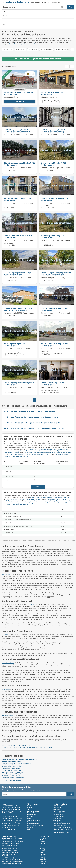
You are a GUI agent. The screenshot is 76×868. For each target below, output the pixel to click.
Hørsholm (43, 859)
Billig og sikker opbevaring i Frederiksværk (20, 135)
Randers (43, 847)
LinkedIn (15, 829)
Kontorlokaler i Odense (9, 849)
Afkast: (43, 206)
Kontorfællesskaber (63, 50)
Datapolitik (31, 813)
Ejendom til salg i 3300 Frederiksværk (18, 203)
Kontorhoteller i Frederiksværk (12, 776)
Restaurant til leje (58, 813)
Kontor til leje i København (61, 824)
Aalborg (43, 843)
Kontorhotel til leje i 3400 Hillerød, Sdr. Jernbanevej (19, 93)
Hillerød (43, 856)
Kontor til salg (57, 822)
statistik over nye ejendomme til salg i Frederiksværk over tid (29, 454)
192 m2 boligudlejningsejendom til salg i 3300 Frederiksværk (56, 274)
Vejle (42, 852)
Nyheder (30, 817)
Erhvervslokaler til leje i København (13, 838)
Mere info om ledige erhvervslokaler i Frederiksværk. (27, 44)
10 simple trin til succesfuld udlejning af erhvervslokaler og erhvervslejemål (27, 748)
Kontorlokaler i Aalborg (10, 851)
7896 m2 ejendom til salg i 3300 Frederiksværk (55, 199)
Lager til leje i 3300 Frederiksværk (17, 349)
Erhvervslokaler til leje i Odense (12, 842)
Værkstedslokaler (47, 50)
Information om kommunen (11, 761)
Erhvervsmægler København (11, 863)
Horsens (43, 863)
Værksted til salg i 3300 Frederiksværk (19, 313)
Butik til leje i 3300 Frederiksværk (54, 388)
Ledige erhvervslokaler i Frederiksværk (18, 540)
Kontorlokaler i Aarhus (9, 847)
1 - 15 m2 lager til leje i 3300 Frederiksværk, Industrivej (53, 131)
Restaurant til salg (59, 811)
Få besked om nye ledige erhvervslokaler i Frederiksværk (38, 59)
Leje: (42, 100)
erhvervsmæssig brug (54, 2)
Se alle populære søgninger (13, 781)
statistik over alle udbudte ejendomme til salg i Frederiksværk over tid (48, 453)
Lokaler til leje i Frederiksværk (12, 765)
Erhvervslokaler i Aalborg (10, 843)
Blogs (29, 818)
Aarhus (42, 840)
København (44, 838)
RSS (29, 829)
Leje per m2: (45, 102)
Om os (29, 806)
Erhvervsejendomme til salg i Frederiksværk (16, 763)
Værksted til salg (58, 817)
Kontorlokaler (8, 50)
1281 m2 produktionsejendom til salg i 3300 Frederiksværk (18, 309)
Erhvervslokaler (7, 31)
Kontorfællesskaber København (12, 861)
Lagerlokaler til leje (8, 858)
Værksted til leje (58, 815)
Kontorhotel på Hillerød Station (16, 97)
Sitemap (30, 827)
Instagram (6, 829)
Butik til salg (57, 808)
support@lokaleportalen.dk (11, 809)
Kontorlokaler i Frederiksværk (46, 540)
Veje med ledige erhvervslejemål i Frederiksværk (19, 759)
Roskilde (43, 854)
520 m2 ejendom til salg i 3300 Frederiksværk (17, 199)
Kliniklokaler (6, 689)
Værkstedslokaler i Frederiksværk (13, 772)
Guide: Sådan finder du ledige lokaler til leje (16, 746)
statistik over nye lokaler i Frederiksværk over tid (25, 451)
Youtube (9, 829)
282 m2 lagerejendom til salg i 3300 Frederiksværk (19, 164)
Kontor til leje (57, 820)
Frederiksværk (28, 31)
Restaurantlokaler (8, 715)
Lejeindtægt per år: (47, 353)
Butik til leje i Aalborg (9, 856)
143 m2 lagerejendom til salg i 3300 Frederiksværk (19, 384)
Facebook (3, 829)
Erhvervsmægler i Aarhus (61, 833)
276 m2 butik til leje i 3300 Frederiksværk (52, 93)
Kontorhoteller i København (11, 859)
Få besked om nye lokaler (70, 2)
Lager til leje (57, 818)
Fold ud (36, 487)
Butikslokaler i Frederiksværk (12, 769)
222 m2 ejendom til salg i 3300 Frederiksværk (54, 309)
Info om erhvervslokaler (35, 825)
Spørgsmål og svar (34, 820)
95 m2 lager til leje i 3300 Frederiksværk (15, 345)
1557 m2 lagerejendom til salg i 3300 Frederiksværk (17, 274)
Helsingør (43, 861)
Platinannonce (20, 89)
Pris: (5, 170)
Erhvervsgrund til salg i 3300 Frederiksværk (53, 164)
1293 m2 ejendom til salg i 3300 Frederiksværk (18, 237)
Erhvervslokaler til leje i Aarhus (12, 840)
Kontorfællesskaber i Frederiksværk (14, 774)
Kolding (42, 849)
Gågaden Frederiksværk (50, 97)
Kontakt (30, 808)
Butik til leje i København (61, 825)
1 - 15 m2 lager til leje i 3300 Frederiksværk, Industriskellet (17, 131)
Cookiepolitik (32, 815)
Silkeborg (43, 851)
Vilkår (29, 809)
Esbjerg (42, 845)
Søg (71, 7)
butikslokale (30, 605)
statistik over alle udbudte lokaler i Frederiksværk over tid (48, 449)
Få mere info (19, 102)
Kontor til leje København (10, 845)
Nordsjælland (18, 31)
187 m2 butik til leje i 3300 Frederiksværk (52, 384)
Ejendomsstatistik (33, 824)
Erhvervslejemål (58, 806)
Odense (43, 842)
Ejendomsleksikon (33, 822)
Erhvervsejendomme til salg (62, 827)
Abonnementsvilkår (34, 811)
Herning (43, 858)
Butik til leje (56, 809)
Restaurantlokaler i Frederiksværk (13, 778)
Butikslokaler (20, 50)
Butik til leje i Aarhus (9, 854)
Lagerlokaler (33, 50)
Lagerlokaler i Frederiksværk (12, 770)
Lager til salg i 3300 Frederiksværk (17, 168)
